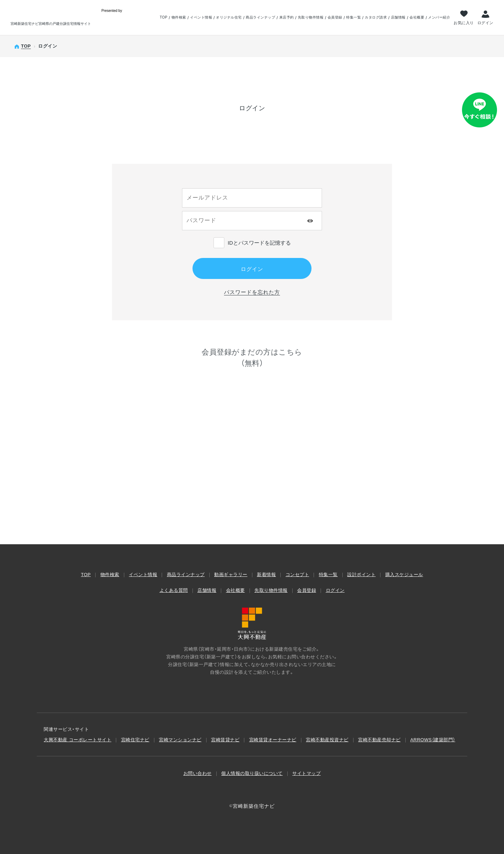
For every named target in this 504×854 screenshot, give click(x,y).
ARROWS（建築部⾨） (433, 740)
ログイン (485, 23)
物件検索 (179, 17)
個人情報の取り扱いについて (252, 773)
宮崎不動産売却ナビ (379, 740)
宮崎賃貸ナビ (225, 740)
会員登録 (335, 17)
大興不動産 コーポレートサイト (78, 740)
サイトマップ (306, 773)
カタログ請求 (376, 17)
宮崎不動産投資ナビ (327, 740)
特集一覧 (353, 17)
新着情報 (266, 575)
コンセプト (297, 575)
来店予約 (287, 17)
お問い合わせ (198, 773)
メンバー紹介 (439, 17)
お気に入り (464, 23)
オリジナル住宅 (229, 17)
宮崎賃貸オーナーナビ (273, 740)
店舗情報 (398, 17)
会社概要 (417, 17)
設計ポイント (361, 575)
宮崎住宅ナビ (135, 740)
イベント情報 (201, 17)
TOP (163, 17)
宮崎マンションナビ (180, 740)
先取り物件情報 (311, 17)
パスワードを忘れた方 (252, 292)
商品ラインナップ (260, 17)
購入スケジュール (404, 575)
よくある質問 (174, 590)
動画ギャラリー (231, 575)
